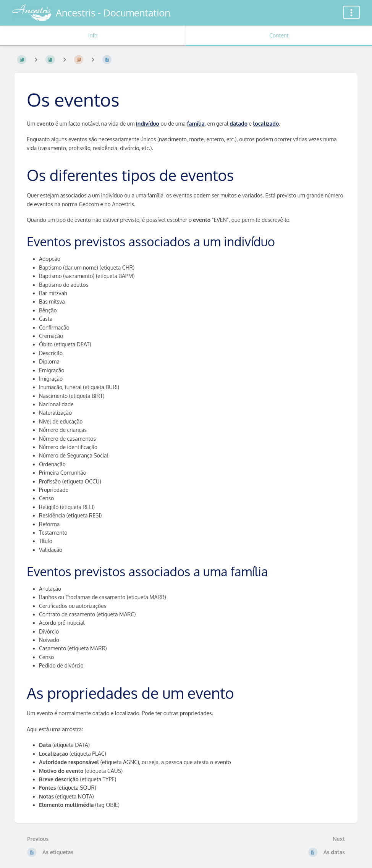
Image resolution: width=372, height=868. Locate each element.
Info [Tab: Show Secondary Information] (93, 35)
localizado (266, 124)
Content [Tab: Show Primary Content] (279, 35)
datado (239, 124)
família (196, 124)
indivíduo (148, 124)
